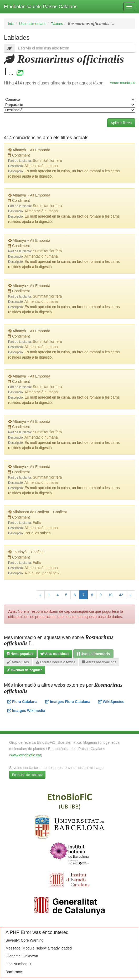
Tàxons (57, 24)
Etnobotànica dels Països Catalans (41, 7)
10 (110, 595)
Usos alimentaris (33, 24)
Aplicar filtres (121, 123)
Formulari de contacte (27, 775)
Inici (11, 24)
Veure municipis (122, 83)
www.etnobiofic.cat (26, 755)
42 (121, 595)
